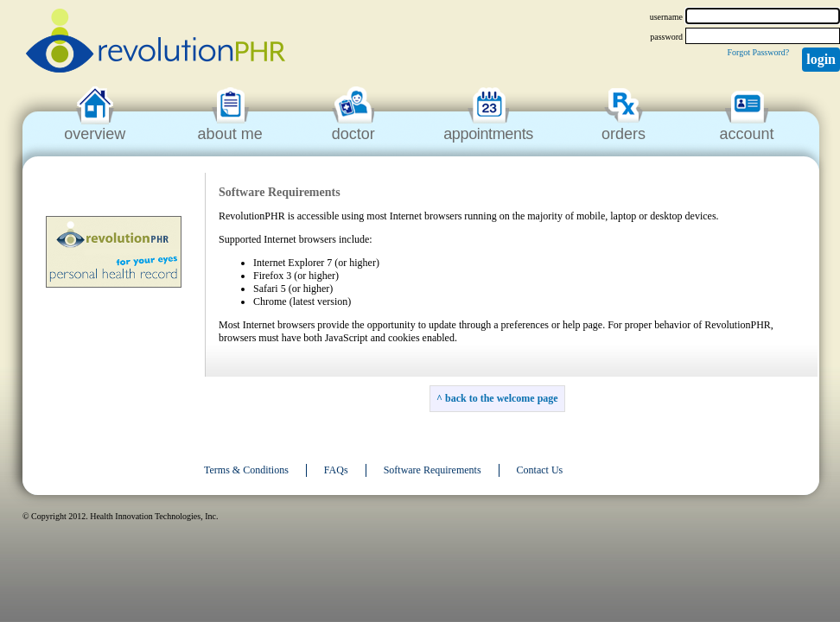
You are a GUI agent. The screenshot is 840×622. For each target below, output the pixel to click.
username (666, 17)
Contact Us (540, 470)
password (666, 37)
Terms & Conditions (246, 470)
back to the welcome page (502, 398)
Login (821, 59)
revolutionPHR (156, 43)
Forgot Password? (758, 52)
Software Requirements (433, 470)
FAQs (336, 470)
